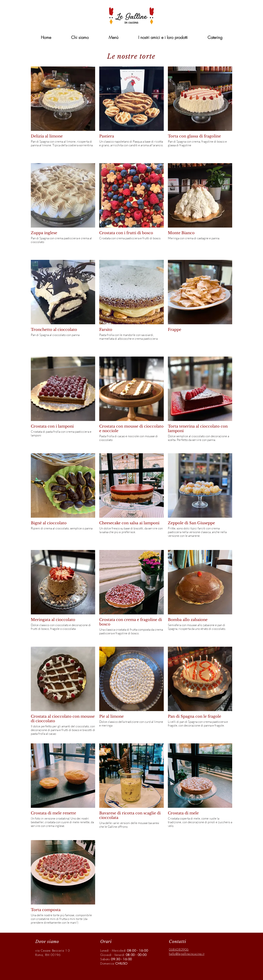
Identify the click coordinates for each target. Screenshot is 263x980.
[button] (215, 37)
